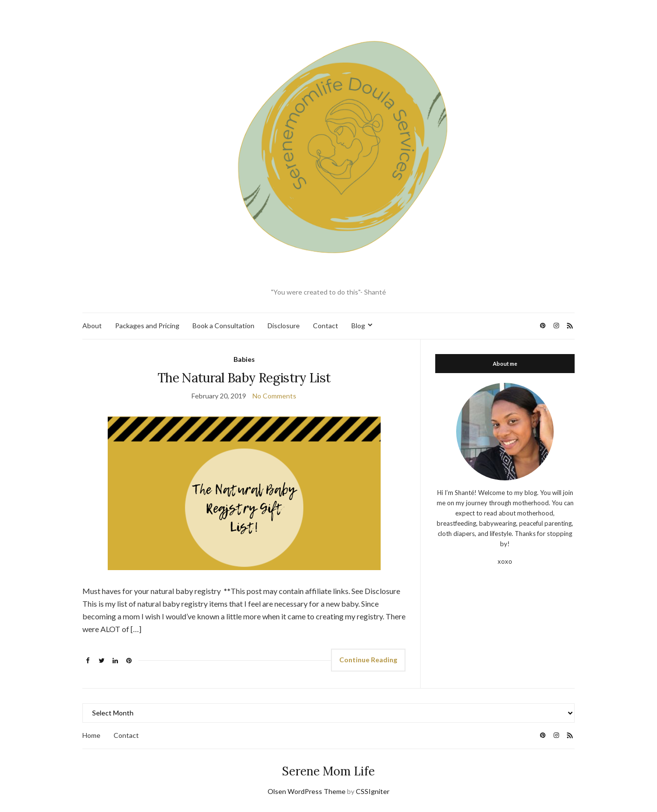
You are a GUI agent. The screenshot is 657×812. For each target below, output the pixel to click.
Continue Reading (368, 660)
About (92, 326)
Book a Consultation (223, 326)
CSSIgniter (373, 791)
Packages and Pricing (147, 326)
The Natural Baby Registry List (244, 378)
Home (91, 735)
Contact (326, 326)
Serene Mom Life (328, 771)
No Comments (274, 396)
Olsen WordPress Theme (307, 791)
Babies (244, 359)
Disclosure (284, 326)
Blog (358, 326)
